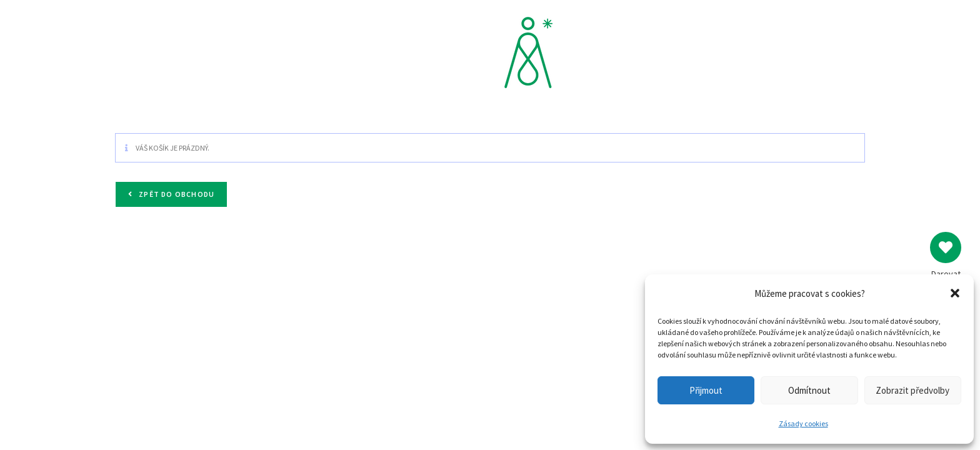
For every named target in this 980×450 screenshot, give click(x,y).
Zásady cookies (803, 423)
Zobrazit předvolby (912, 390)
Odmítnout (809, 390)
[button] (955, 293)
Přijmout (706, 390)
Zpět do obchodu (176, 194)
